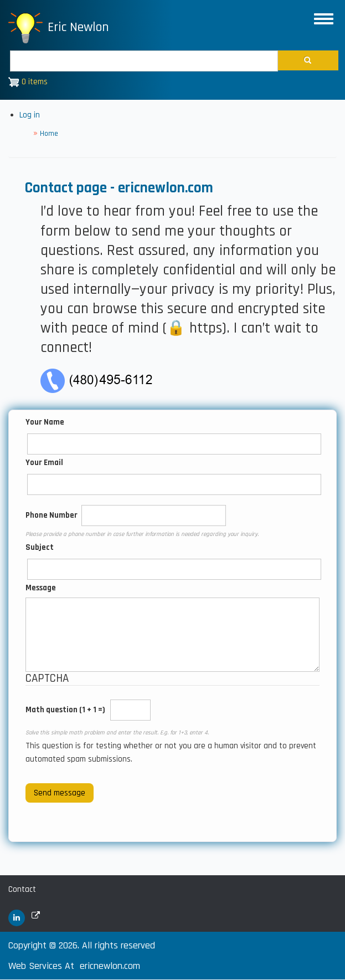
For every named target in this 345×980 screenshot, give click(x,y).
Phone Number (52, 515)
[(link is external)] (17, 918)
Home (49, 134)
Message (41, 588)
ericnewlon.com (110, 966)
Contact (22, 889)
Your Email (44, 463)
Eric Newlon (78, 27)
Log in (30, 115)
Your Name (45, 422)
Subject (40, 547)
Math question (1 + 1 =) (65, 710)
